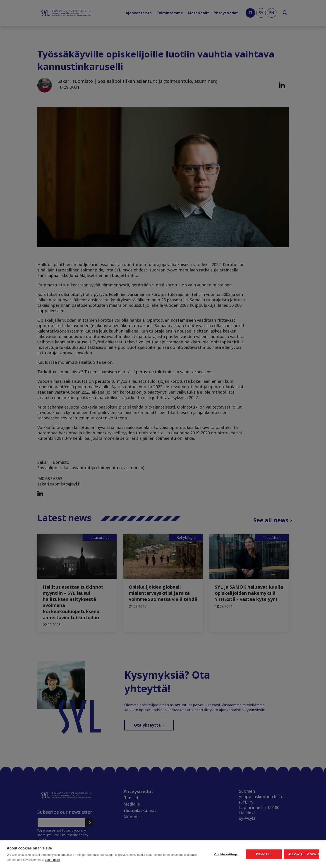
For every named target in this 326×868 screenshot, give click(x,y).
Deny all (238, 854)
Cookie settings (183, 854)
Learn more (105, 860)
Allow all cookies (293, 854)
